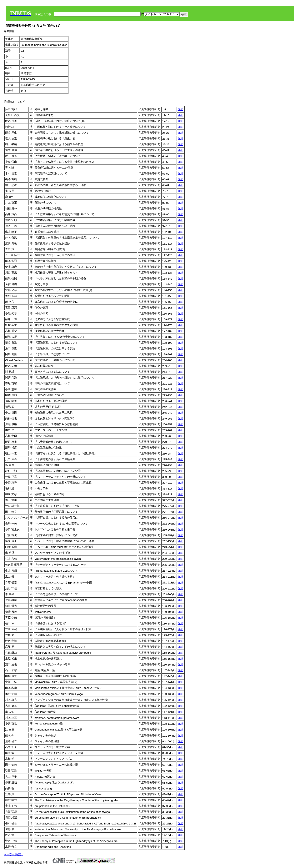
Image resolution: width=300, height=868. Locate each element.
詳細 (180, 109)
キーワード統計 (13, 854)
